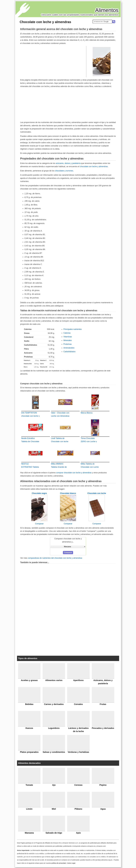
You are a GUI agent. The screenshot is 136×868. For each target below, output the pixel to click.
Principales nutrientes (73, 329)
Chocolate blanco (68, 493)
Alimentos (107, 10)
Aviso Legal (71, 863)
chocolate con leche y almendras (94, 166)
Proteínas (68, 344)
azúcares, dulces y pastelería (68, 163)
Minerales (68, 340)
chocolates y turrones (64, 171)
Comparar (39, 524)
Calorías (67, 333)
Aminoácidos (69, 348)
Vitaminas (68, 337)
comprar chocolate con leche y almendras (74, 473)
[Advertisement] (53, 61)
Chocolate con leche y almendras (45, 22)
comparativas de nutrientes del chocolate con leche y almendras (55, 558)
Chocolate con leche (97, 493)
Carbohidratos (69, 352)
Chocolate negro (39, 493)
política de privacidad (59, 863)
